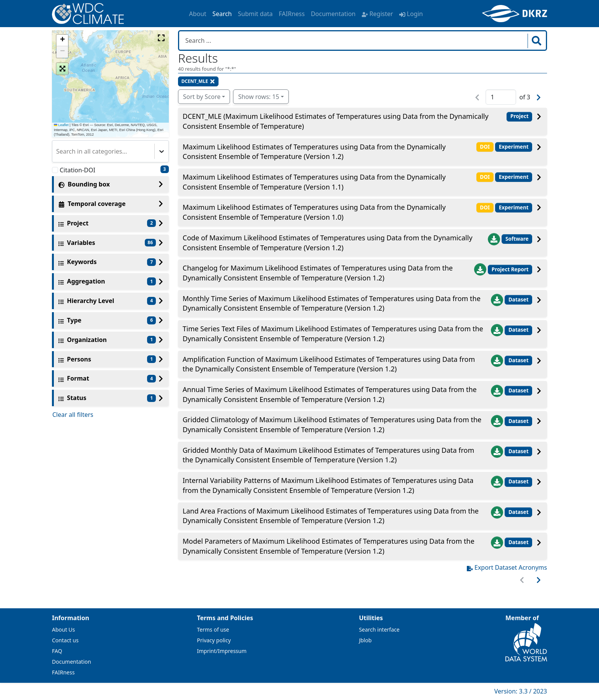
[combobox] (57, 151)
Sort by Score (202, 97)
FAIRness (292, 14)
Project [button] (520, 116)
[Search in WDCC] (354, 41)
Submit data (255, 14)
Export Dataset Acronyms (507, 567)
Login (411, 14)
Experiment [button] (514, 147)
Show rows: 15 (258, 97)
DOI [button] (485, 147)
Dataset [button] (519, 300)
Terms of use (213, 630)
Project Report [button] (510, 269)
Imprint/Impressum (222, 651)
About (198, 14)
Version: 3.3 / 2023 (521, 691)
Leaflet (61, 125)
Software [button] (517, 239)
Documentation (333, 14)
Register (377, 14)
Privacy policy (214, 640)
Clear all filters (73, 415)
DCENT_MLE (198, 81)
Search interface (379, 630)
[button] (62, 41)
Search (222, 14)
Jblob (365, 640)
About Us (63, 630)
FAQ (57, 651)
